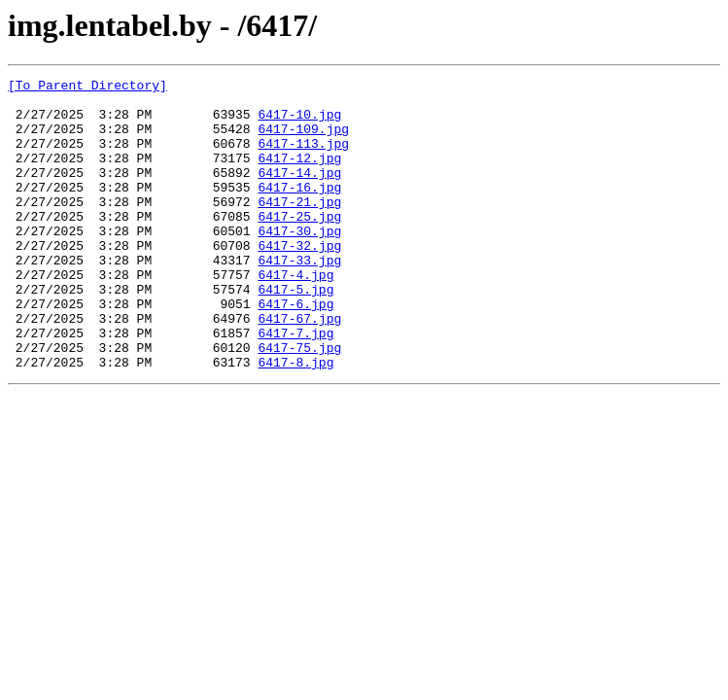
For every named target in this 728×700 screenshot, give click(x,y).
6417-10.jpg (299, 122)
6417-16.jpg (299, 210)
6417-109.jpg (303, 140)
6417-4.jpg (295, 315)
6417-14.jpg (299, 192)
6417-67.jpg (299, 367)
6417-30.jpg (299, 262)
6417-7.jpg (295, 385)
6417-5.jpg (295, 332)
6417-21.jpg (299, 227)
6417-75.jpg (299, 402)
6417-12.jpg (299, 175)
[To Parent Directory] (87, 87)
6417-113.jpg (303, 157)
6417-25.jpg (299, 245)
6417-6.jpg (295, 350)
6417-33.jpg (299, 297)
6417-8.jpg (295, 420)
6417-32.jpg (299, 280)
